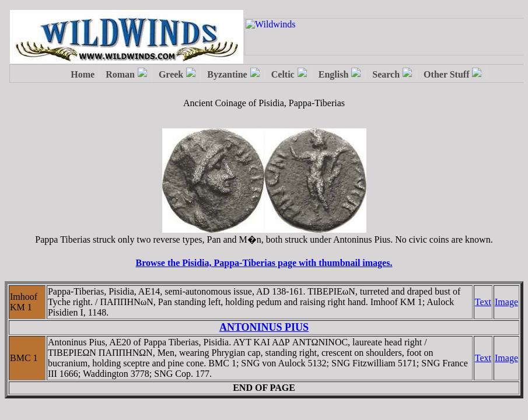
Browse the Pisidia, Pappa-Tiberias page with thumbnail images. (264, 263)
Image (506, 302)
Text (483, 302)
